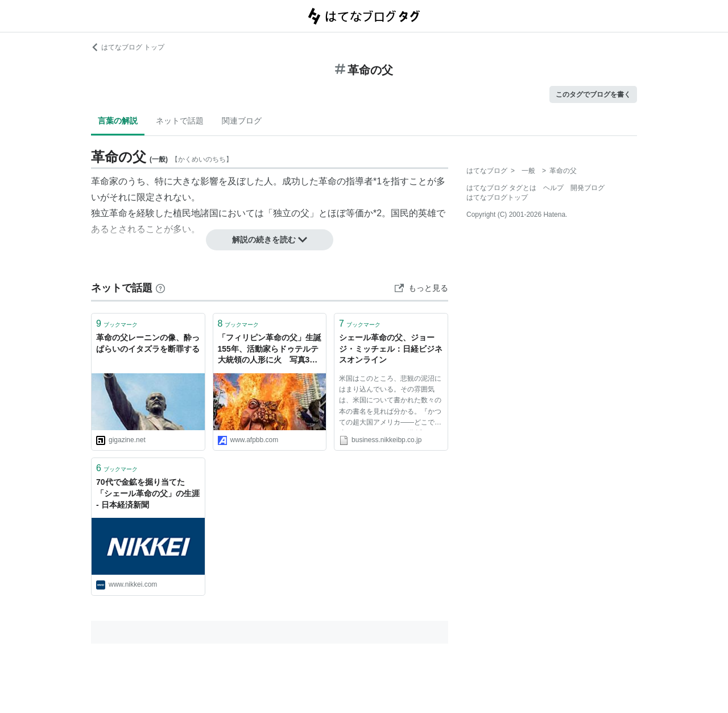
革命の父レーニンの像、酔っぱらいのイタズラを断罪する (148, 343)
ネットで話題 (180, 121)
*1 (377, 181)
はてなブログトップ (497, 197)
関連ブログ (242, 121)
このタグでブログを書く (593, 94)
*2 (377, 213)
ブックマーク (117, 323)
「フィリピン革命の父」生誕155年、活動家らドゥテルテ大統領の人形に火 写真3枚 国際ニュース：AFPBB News (270, 350)
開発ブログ (588, 188)
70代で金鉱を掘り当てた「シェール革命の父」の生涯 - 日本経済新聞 (148, 493)
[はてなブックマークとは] (160, 288)
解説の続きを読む (270, 240)
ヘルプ (553, 188)
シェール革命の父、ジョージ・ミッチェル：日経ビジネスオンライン (391, 349)
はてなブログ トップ (128, 47)
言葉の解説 (118, 121)
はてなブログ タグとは (501, 188)
